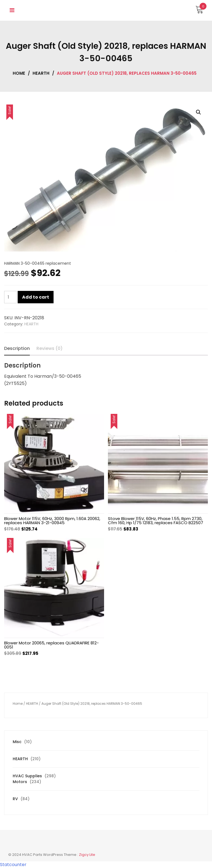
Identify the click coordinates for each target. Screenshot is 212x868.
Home (19, 73)
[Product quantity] (10, 297)
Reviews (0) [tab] (50, 348)
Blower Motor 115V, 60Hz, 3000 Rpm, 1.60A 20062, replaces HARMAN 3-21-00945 (52, 521)
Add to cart (36, 297)
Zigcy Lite (87, 855)
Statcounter (13, 865)
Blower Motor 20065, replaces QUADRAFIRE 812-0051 (51, 645)
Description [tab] (17, 348)
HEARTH (41, 73)
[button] (198, 112)
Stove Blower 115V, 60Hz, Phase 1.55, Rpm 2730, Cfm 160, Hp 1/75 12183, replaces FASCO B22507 (156, 521)
